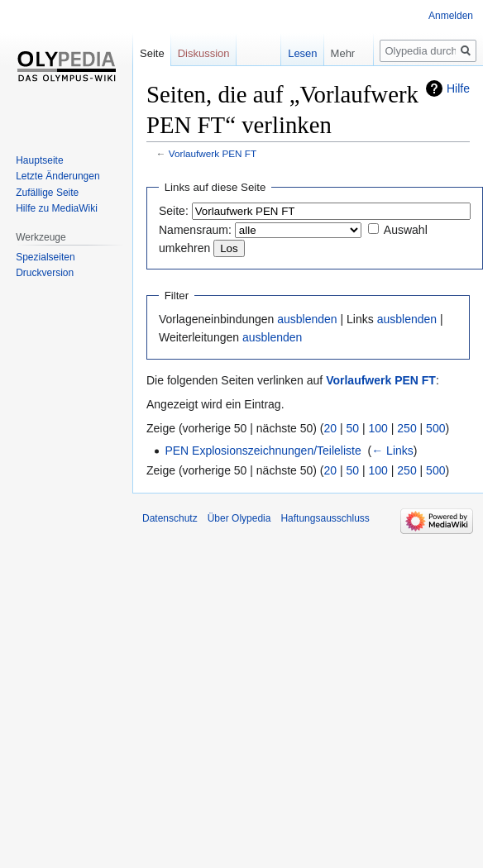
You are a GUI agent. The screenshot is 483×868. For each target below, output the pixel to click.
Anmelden (451, 16)
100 (378, 428)
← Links (392, 451)
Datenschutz (170, 518)
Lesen (291, 53)
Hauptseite (39, 160)
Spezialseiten (45, 257)
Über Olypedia (239, 518)
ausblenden (307, 319)
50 (353, 428)
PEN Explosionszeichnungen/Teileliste (263, 451)
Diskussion (204, 53)
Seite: (174, 211)
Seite (152, 53)
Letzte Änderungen (57, 176)
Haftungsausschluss (325, 518)
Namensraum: (195, 230)
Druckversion (45, 273)
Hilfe (458, 88)
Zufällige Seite (47, 193)
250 (406, 428)
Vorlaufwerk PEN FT (213, 153)
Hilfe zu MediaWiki (57, 208)
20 (331, 428)
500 (435, 428)
